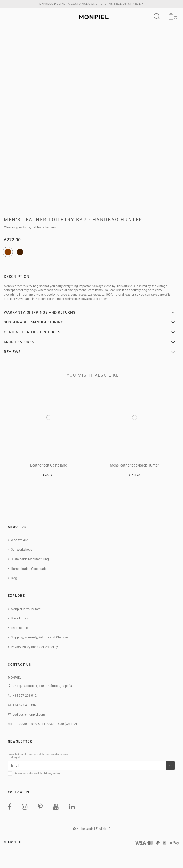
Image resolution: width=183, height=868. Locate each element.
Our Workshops (22, 550)
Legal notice (19, 628)
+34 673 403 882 (25, 705)
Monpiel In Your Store (26, 609)
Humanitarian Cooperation (30, 569)
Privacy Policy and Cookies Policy (34, 647)
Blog (14, 578)
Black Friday (19, 618)
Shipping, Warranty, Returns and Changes (40, 637)
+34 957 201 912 (25, 696)
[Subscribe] (170, 766)
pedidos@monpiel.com (29, 715)
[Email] (87, 766)
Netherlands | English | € (92, 829)
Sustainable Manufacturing (30, 559)
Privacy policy (52, 773)
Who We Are (19, 540)
